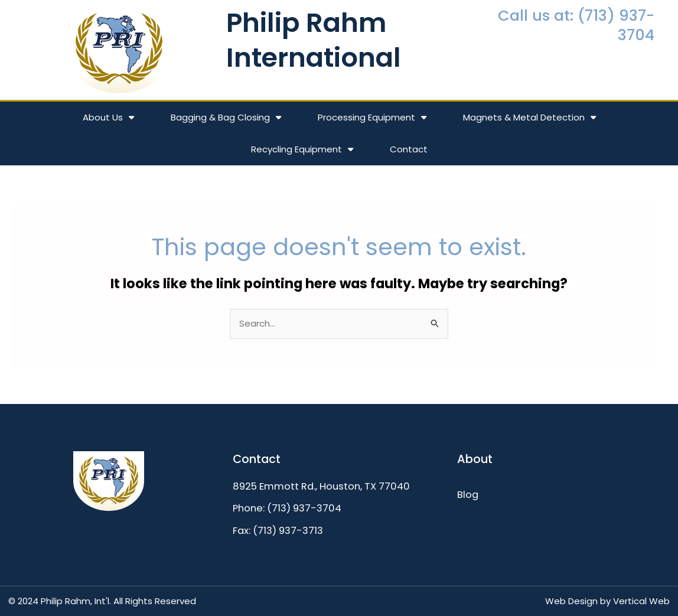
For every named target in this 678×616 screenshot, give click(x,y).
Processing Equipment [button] (372, 117)
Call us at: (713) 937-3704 (576, 25)
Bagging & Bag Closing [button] (226, 117)
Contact (409, 149)
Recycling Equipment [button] (302, 149)
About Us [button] (108, 117)
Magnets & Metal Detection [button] (529, 117)
